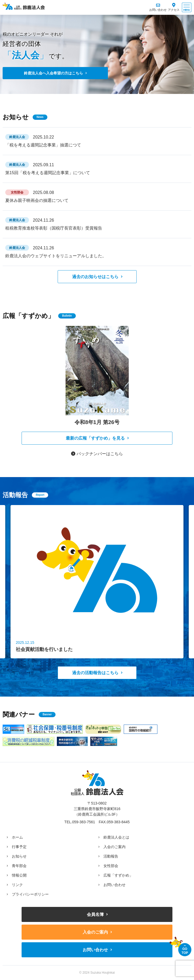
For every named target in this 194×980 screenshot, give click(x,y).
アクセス (174, 10)
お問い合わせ (158, 10)
